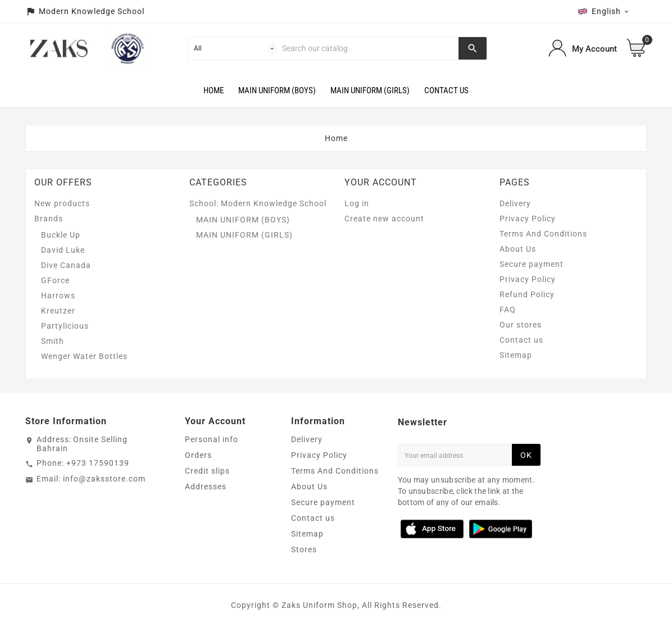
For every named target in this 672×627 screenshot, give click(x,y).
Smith (53, 341)
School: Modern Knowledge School (258, 203)
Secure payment (532, 264)
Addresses (206, 487)
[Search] (367, 48)
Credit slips (207, 471)
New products (62, 203)
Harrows (58, 296)
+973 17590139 (98, 463)
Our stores (521, 325)
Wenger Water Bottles (84, 356)
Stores (304, 549)
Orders (198, 455)
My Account (594, 49)
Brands (49, 219)
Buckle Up (61, 235)
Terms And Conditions (543, 234)
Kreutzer (58, 311)
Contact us (521, 340)
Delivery (515, 203)
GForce (55, 280)
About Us (518, 249)
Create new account (384, 219)
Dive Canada (66, 265)
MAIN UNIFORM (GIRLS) (244, 235)
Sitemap (516, 355)
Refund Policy (527, 294)
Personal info (212, 439)
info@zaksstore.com (104, 479)
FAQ (508, 310)
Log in (357, 203)
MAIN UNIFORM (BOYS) (243, 220)
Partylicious (65, 326)
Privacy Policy (528, 219)
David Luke (63, 250)
